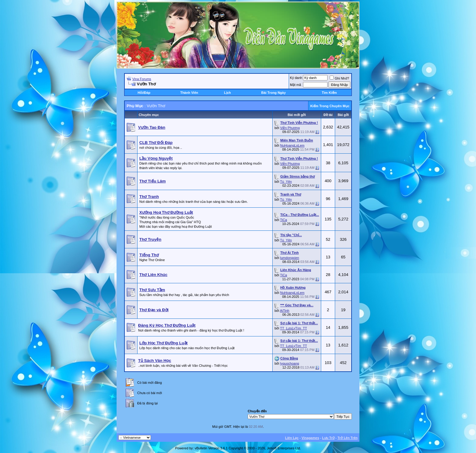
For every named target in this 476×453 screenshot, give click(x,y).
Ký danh (296, 78)
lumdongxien (290, 258)
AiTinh (285, 311)
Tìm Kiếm (329, 93)
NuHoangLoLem (292, 145)
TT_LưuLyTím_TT (294, 328)
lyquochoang (290, 363)
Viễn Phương (290, 128)
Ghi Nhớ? (339, 78)
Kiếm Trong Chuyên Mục (330, 106)
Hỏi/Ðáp (144, 93)
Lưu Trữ (328, 438)
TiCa (284, 220)
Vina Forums (142, 79)
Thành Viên (189, 93)
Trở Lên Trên (348, 438)
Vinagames (310, 438)
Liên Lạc (292, 438)
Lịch (228, 93)
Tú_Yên (286, 182)
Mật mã (296, 85)
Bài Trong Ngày (274, 93)
